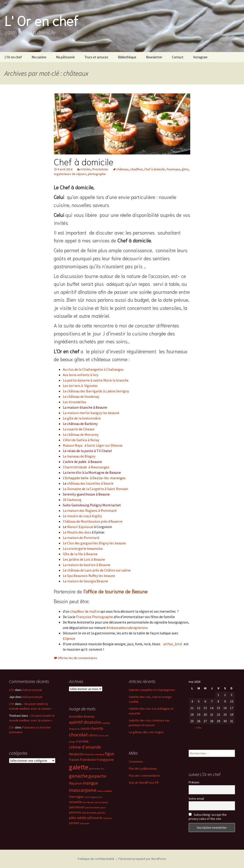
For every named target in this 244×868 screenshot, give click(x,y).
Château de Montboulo (80, 521)
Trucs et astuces (96, 57)
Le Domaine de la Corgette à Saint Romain (95, 489)
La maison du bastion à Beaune (87, 565)
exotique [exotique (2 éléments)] (100, 754)
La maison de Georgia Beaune (85, 581)
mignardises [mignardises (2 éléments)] (96, 797)
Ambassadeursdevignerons (127, 628)
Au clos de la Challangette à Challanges (93, 369)
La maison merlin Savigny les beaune (91, 413)
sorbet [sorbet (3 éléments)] (74, 823)
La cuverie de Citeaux (79, 429)
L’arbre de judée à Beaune (82, 462)
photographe (97, 174)
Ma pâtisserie (65, 57)
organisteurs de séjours (70, 174)
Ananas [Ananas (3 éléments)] (89, 716)
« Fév (198, 728)
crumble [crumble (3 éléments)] (82, 741)
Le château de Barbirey (80, 424)
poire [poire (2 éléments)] (103, 808)
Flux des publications (143, 768)
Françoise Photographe (95, 617)
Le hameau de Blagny (79, 456)
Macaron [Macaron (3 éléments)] (75, 783)
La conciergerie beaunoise (83, 548)
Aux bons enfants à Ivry (81, 375)
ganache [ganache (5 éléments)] (78, 776)
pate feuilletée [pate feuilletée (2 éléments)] (92, 808)
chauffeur (136, 169)
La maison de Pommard (81, 538)
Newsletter (154, 57)
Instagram (200, 57)
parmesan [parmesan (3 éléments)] (77, 807)
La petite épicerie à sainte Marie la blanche (96, 380)
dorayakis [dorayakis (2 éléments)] (90, 754)
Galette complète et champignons (152, 690)
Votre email (196, 799)
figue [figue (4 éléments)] (109, 754)
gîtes (185, 169)
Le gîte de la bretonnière (82, 418)
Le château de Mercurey (81, 434)
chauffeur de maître (85, 611)
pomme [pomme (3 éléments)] (75, 812)
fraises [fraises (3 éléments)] (74, 760)
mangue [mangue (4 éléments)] (90, 783)
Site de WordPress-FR (144, 783)
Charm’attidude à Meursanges (86, 467)
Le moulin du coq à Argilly (82, 516)
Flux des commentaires (144, 776)
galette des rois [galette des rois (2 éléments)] (97, 769)
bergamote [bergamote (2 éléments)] (74, 729)
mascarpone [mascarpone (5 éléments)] (83, 790)
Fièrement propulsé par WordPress (142, 859)
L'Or (12, 690)
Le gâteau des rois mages (146, 732)
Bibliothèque (127, 57)
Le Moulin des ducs (77, 532)
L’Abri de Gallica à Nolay (81, 440)
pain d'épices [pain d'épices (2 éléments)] (102, 802)
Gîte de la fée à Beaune (80, 554)
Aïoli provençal (32, 690)
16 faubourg (72, 500)
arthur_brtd (173, 644)
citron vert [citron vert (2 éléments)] (103, 736)
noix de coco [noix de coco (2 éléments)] (88, 802)
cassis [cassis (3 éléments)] (85, 728)
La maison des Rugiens (80, 510)
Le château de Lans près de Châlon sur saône (97, 570)
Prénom (194, 782)
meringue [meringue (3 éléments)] (76, 797)
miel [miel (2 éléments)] (87, 797)
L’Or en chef (13, 57)
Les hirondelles (75, 402)
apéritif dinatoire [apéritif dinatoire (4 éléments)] (85, 722)
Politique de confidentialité (96, 859)
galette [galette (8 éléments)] (79, 767)
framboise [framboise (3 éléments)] (88, 760)
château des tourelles (84, 483)
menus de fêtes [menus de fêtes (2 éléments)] (105, 791)
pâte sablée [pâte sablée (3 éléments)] (78, 818)
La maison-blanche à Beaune (85, 407)
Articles (86, 169)
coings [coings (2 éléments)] (72, 742)
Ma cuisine (39, 57)
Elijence (69, 638)
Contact (178, 57)
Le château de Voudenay (81, 396)
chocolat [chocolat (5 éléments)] (78, 735)
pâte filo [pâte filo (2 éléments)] (101, 813)
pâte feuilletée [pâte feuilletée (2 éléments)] (89, 813)
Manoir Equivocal (80, 527)
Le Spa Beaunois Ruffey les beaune (89, 576)
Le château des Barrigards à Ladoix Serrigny (96, 391)
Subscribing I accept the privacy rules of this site (208, 817)
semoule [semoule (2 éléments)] (107, 818)
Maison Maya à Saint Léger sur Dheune (93, 445)
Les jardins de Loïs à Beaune (84, 559)
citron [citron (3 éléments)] (93, 735)
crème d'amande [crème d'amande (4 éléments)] (85, 747)
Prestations (100, 169)
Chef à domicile (84, 161)
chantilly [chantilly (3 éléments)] (97, 728)
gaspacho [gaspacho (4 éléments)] (97, 776)
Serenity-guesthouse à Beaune (86, 494)
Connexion (136, 761)
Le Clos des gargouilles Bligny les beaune (94, 543)
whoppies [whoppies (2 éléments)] (85, 823)
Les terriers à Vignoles (80, 386)
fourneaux (173, 169)
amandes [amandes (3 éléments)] (76, 716)
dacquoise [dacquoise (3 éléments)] (76, 754)
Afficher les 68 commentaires (77, 658)
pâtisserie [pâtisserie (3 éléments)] (95, 818)
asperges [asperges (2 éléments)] (106, 723)
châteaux (122, 169)
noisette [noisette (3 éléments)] (75, 802)
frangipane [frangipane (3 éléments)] (105, 760)
